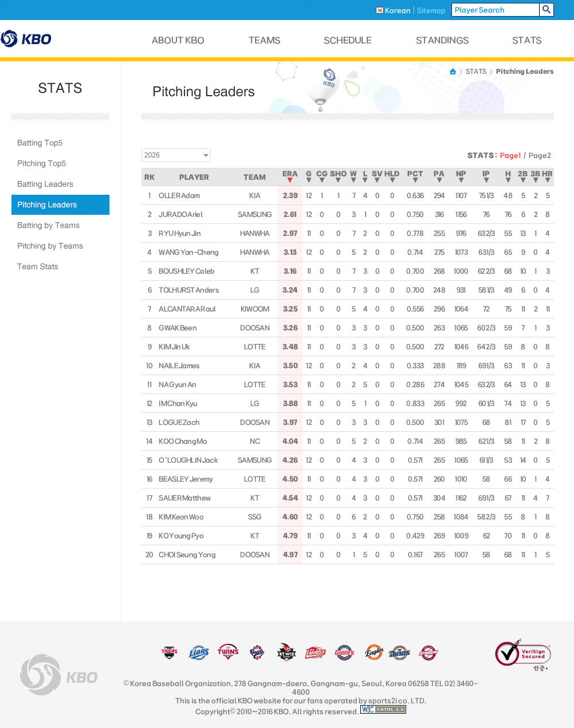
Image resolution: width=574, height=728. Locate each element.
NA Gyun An (177, 384)
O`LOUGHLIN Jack (188, 460)
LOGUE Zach (179, 422)
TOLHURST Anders (189, 290)
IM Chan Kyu (178, 403)
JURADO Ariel (180, 214)
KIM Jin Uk (174, 347)
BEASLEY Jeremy (186, 479)
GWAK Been (178, 328)
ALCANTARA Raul (187, 309)
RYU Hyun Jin (180, 233)
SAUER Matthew (184, 498)
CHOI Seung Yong (187, 554)
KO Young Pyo (181, 536)
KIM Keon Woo (181, 517)
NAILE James (179, 365)
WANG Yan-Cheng (188, 252)
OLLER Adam (179, 195)
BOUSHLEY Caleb (186, 271)
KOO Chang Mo (183, 441)
